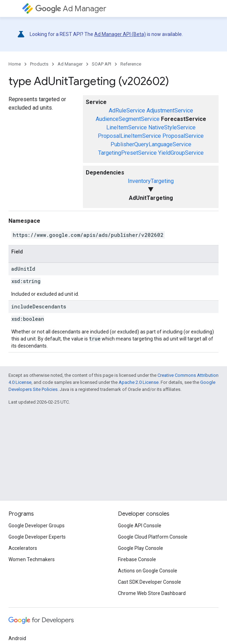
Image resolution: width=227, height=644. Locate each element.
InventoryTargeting (151, 181)
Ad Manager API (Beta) (120, 34)
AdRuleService (127, 111)
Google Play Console (141, 548)
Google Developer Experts (37, 537)
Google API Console (140, 526)
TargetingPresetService (127, 153)
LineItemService (127, 127)
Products (39, 64)
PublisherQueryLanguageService (151, 144)
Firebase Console (137, 559)
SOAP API (101, 64)
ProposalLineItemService (129, 136)
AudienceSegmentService (128, 119)
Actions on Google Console (148, 571)
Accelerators (23, 548)
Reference (131, 64)
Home (15, 64)
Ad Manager (71, 9)
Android (17, 638)
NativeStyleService (172, 127)
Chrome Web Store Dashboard (152, 593)
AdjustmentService (170, 111)
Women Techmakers (32, 559)
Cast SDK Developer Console (150, 582)
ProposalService (183, 136)
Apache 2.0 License (139, 382)
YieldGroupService (181, 153)
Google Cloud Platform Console (153, 537)
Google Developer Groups (37, 526)
